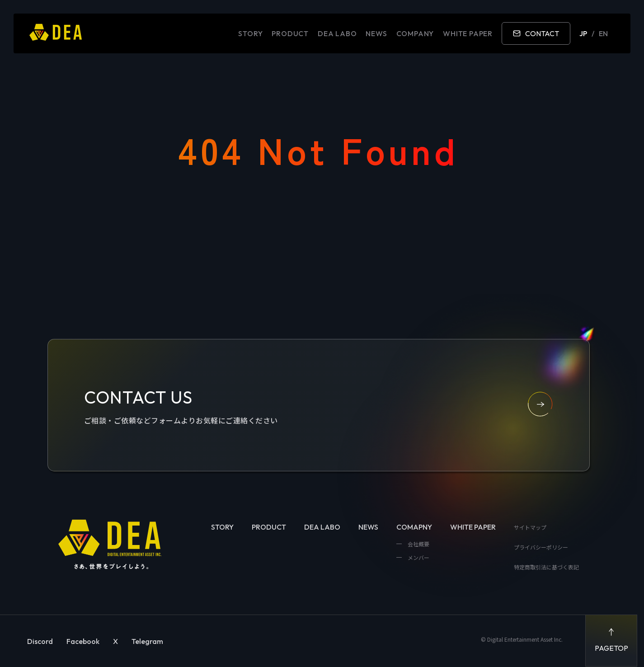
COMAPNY (414, 527)
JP (583, 33)
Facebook (83, 641)
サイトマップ (530, 527)
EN (603, 33)
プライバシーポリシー (541, 547)
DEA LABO (337, 33)
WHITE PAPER (468, 33)
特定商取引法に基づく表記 (546, 567)
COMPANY (415, 33)
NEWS (376, 33)
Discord (40, 641)
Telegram (147, 641)
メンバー (418, 557)
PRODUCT (290, 33)
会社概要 (418, 544)
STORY (250, 33)
